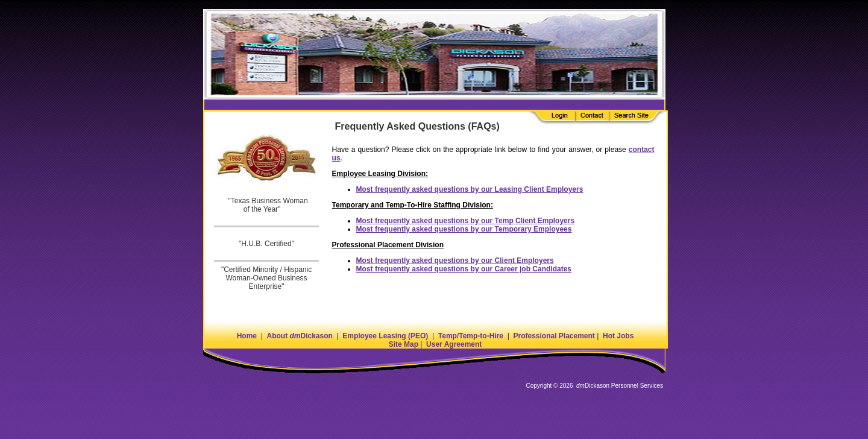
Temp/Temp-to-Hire (471, 336)
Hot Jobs (618, 336)
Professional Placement (554, 336)
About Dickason (299, 336)
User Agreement (454, 344)
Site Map (404, 344)
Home (247, 336)
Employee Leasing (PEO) (385, 336)
